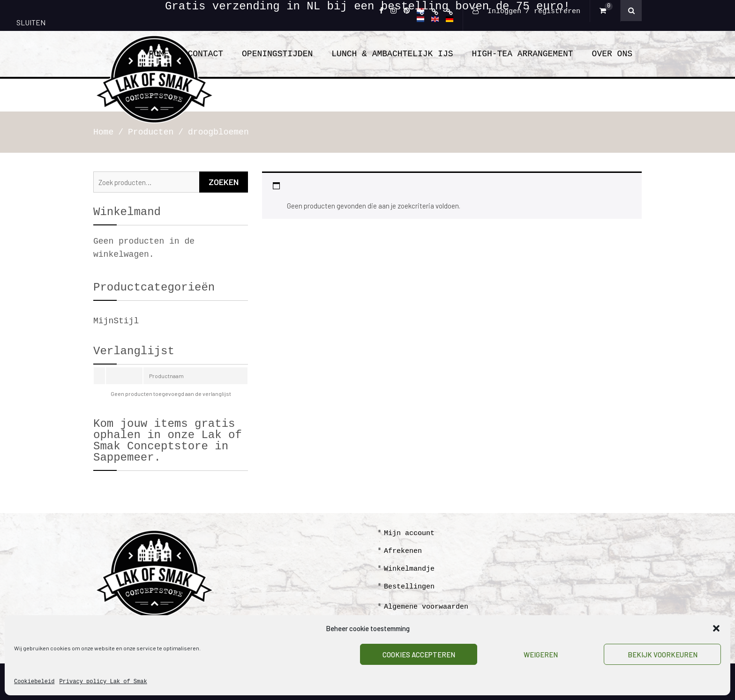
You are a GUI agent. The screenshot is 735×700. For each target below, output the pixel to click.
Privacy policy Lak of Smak (103, 682)
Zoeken (224, 182)
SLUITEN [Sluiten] (31, 22)
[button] (716, 628)
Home (159, 54)
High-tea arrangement (523, 54)
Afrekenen (403, 551)
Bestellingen (409, 587)
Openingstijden (277, 54)
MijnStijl (116, 321)
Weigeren (541, 655)
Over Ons (612, 54)
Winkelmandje (409, 569)
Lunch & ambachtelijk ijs (392, 54)
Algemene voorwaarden (426, 607)
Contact (205, 54)
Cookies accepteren (419, 655)
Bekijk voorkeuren (663, 655)
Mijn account (409, 533)
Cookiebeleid (34, 682)
